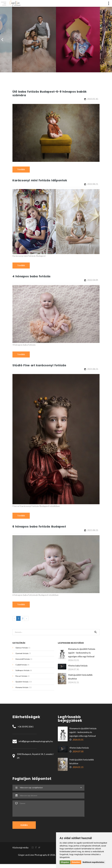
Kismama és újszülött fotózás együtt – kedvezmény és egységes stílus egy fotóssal (82, 653)
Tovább (21, 170)
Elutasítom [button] (76, 862)
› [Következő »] (27, 619)
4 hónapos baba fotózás (32, 276)
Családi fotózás (22, 665)
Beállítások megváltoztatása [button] (93, 862)
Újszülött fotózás (24, 682)
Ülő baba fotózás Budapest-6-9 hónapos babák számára (50, 93)
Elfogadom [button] (65, 862)
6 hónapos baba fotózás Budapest (40, 527)
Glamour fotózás (23, 648)
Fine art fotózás (22, 676)
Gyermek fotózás (23, 654)
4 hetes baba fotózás (78, 666)
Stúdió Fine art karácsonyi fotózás (40, 365)
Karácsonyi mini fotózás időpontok (40, 180)
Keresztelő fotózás (24, 659)
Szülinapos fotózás (24, 671)
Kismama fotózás (24, 688)
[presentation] (2, 39)
